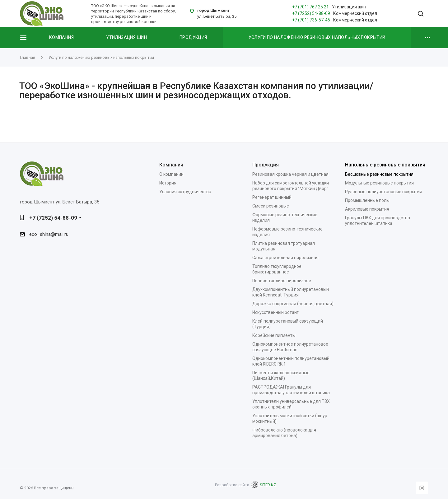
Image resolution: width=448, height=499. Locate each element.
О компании (171, 174)
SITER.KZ (264, 485)
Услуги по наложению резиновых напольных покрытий (317, 37)
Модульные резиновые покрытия (379, 183)
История (168, 183)
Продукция (193, 37)
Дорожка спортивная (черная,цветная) (293, 304)
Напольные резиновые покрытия (385, 165)
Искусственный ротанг (275, 312)
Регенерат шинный (272, 197)
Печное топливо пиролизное (282, 281)
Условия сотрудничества (185, 192)
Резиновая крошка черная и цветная (290, 174)
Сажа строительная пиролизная (285, 258)
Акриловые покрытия (367, 209)
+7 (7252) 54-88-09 (311, 13)
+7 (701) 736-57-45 (311, 20)
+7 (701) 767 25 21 (310, 7)
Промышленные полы (367, 200)
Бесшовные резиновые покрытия (379, 174)
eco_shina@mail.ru (49, 234)
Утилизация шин (126, 37)
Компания (61, 37)
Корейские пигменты (274, 335)
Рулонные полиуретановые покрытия (384, 192)
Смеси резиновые (271, 206)
